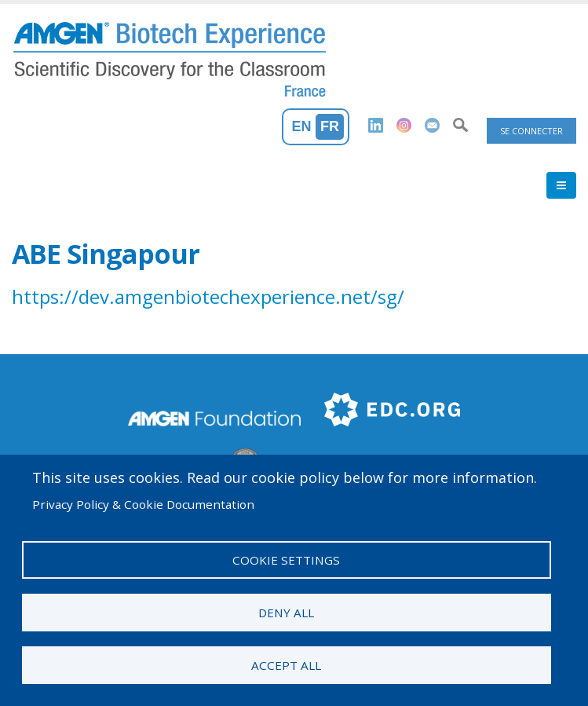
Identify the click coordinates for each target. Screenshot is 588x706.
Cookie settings (286, 560)
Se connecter (531, 131)
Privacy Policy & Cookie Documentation (143, 504)
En (302, 126)
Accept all (286, 665)
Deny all (286, 613)
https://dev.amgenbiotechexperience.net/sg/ (208, 296)
